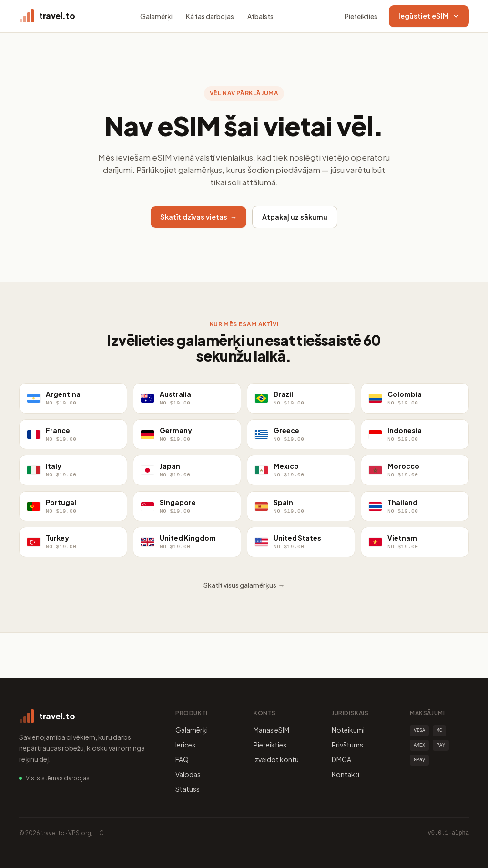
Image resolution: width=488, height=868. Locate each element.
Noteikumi (348, 730)
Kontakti (346, 774)
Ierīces (185, 745)
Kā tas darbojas (210, 16)
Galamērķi (156, 16)
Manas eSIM (271, 730)
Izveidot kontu (276, 759)
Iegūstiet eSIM (429, 16)
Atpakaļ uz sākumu (295, 217)
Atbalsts (260, 16)
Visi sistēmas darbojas (58, 778)
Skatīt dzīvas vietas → (199, 217)
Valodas (188, 774)
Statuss (188, 789)
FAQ (182, 759)
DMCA (341, 759)
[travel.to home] (47, 16)
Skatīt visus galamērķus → (244, 585)
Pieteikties (361, 16)
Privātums (347, 745)
